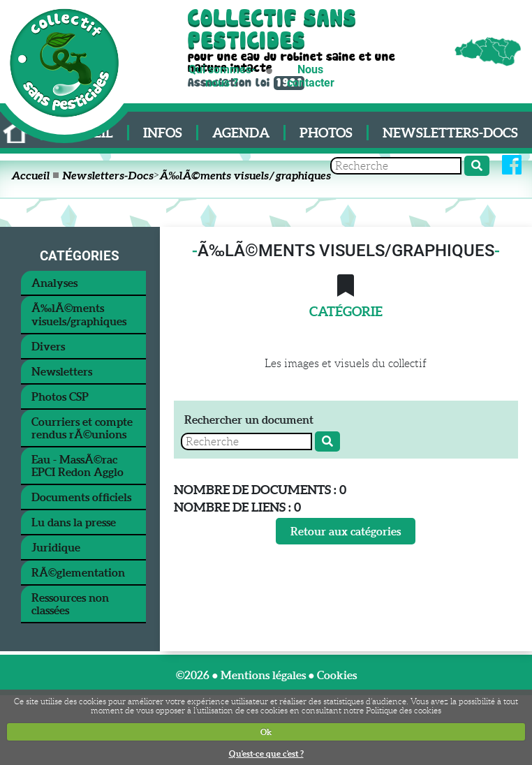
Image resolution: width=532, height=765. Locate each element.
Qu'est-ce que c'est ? (266, 753)
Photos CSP (60, 396)
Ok (266, 732)
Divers (48, 346)
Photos (326, 133)
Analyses (54, 283)
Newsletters (62, 371)
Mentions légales (263, 675)
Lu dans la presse (74, 522)
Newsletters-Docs (450, 133)
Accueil (30, 175)
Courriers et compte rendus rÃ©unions (82, 428)
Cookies (337, 675)
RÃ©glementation (78, 572)
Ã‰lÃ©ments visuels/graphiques (245, 175)
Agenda (241, 133)
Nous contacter (311, 76)
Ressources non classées (70, 604)
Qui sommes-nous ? (222, 76)
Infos (163, 133)
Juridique (56, 547)
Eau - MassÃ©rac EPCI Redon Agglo (77, 466)
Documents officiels (81, 497)
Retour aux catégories (346, 531)
